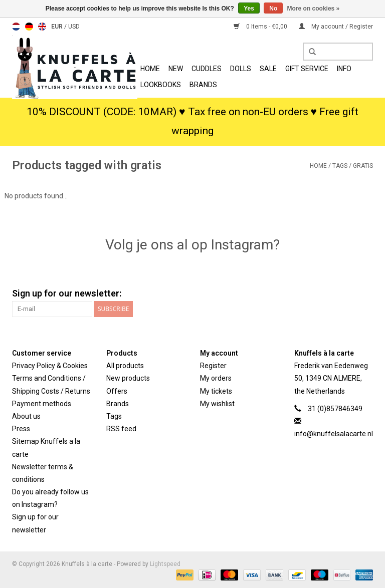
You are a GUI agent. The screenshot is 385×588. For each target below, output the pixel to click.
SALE (268, 69)
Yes (249, 9)
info (344, 69)
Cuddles (207, 69)
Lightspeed (165, 564)
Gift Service (307, 69)
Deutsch (29, 27)
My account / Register (336, 27)
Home (150, 69)
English (42, 27)
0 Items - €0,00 (261, 27)
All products (125, 366)
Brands (203, 85)
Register (213, 366)
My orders (216, 378)
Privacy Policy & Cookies (50, 366)
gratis (363, 166)
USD (74, 27)
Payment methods (42, 404)
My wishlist (217, 404)
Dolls (241, 69)
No (273, 9)
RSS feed (121, 429)
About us (26, 416)
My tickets (216, 391)
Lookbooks (161, 85)
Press (21, 429)
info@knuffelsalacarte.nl (334, 434)
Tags (340, 166)
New (176, 69)
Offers (117, 391)
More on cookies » (314, 9)
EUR (58, 27)
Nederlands (16, 27)
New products (128, 378)
